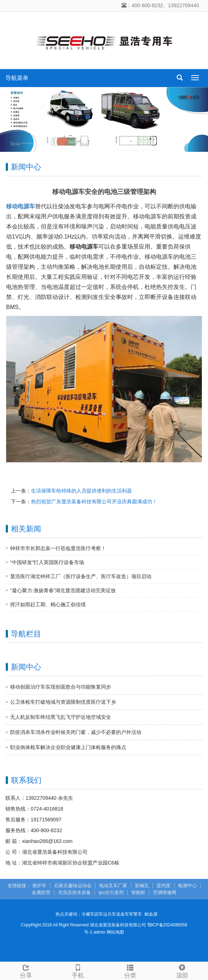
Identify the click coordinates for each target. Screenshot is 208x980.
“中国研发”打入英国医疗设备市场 (47, 562)
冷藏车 (88, 914)
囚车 (99, 914)
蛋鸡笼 (163, 886)
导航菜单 (17, 78)
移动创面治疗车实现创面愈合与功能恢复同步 (61, 687)
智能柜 (138, 892)
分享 (26, 970)
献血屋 (151, 914)
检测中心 (187, 886)
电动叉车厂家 (113, 886)
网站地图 (115, 932)
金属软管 (41, 892)
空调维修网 (165, 892)
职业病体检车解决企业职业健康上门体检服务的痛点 (68, 747)
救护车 (39, 886)
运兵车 (110, 914)
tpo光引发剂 (111, 892)
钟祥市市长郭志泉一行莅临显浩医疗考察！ (58, 548)
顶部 (182, 970)
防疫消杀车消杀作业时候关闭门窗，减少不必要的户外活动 (76, 732)
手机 (78, 970)
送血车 (123, 914)
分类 (130, 970)
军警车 (136, 914)
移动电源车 (21, 206)
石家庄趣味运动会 (73, 886)
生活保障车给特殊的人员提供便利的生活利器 (81, 491)
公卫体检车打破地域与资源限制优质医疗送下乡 (63, 702)
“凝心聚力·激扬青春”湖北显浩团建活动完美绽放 (63, 590)
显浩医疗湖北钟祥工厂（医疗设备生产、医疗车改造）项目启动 (81, 576)
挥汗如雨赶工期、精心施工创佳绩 (48, 604)
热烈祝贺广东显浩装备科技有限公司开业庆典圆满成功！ (94, 502)
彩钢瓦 (142, 886)
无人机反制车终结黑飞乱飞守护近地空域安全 (61, 717)
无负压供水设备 (74, 892)
